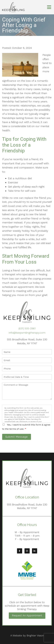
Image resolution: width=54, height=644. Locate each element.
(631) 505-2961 (27, 328)
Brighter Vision (35, 635)
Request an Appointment (27, 616)
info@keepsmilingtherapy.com (27, 333)
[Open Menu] (49, 7)
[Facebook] (20, 551)
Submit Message (17, 437)
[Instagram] (27, 551)
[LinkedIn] (35, 551)
